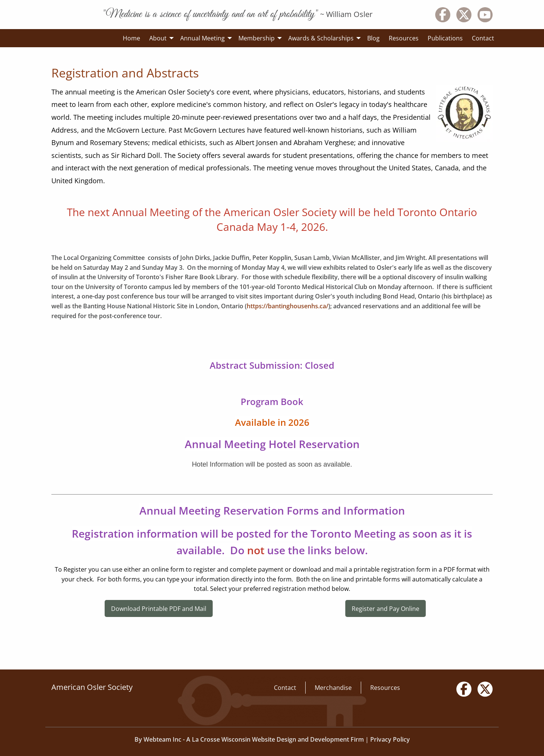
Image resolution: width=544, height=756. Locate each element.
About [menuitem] (158, 38)
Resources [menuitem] (404, 38)
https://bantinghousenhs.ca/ (287, 306)
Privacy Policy (390, 739)
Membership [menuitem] (257, 38)
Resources (385, 688)
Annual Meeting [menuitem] (202, 38)
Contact (285, 688)
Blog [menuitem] (373, 38)
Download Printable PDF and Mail (159, 609)
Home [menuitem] (131, 38)
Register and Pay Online (386, 609)
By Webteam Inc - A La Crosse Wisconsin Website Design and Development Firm (249, 739)
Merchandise (333, 688)
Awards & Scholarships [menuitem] (321, 38)
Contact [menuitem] (483, 38)
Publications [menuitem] (445, 38)
